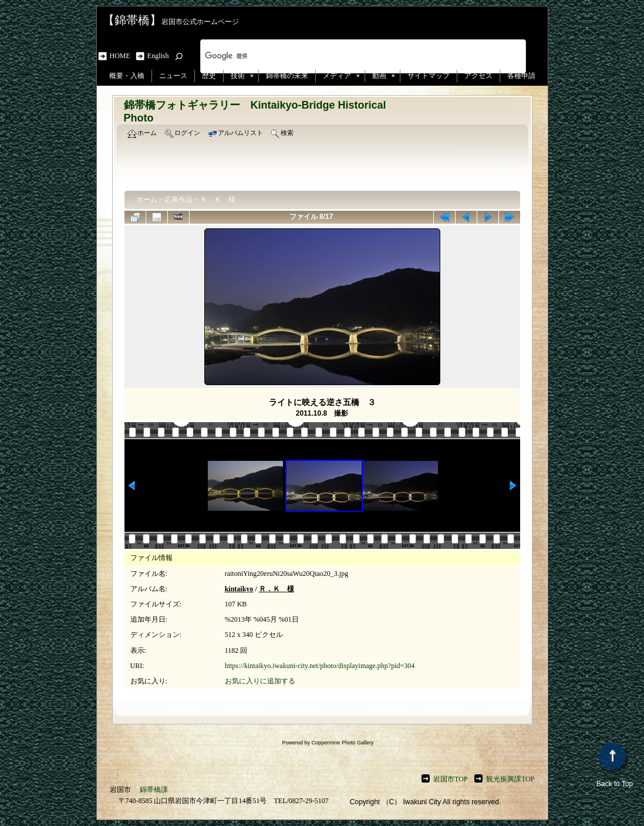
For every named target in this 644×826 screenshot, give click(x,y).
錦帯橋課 (154, 790)
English (158, 56)
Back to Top (615, 765)
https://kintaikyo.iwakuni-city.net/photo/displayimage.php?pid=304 (320, 666)
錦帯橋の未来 (287, 76)
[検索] (348, 56)
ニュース (173, 76)
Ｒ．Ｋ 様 (218, 200)
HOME (122, 56)
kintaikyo (239, 589)
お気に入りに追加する (260, 681)
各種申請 (521, 76)
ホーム (147, 200)
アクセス (478, 76)
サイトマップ (429, 76)
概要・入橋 (127, 76)
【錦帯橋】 (132, 20)
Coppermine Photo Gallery (342, 743)
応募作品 (178, 200)
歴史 (209, 76)
